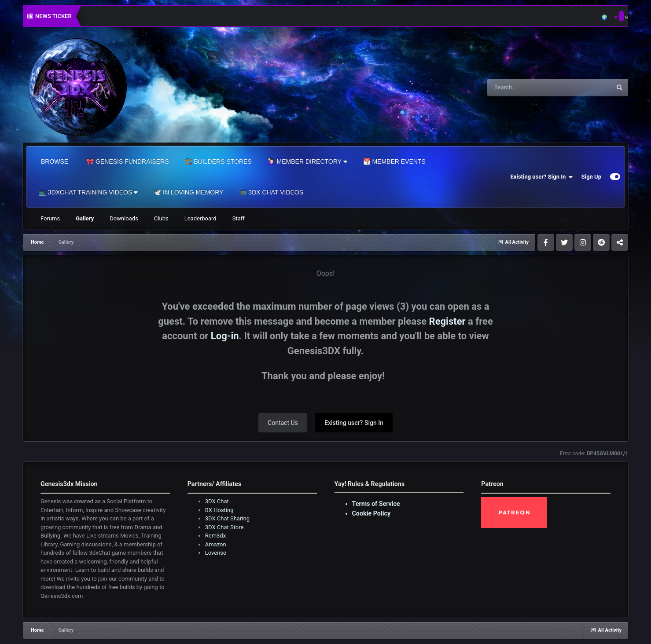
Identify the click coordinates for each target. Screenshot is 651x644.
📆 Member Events (394, 161)
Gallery (85, 218)
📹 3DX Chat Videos (271, 192)
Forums (50, 218)
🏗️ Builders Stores (218, 161)
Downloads (124, 218)
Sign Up (591, 177)
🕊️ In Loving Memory (188, 192)
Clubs (161, 218)
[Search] (527, 88)
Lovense (216, 553)
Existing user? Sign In (542, 177)
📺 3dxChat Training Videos (88, 192)
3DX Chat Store (224, 527)
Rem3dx (215, 536)
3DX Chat (217, 501)
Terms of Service (376, 504)
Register (447, 321)
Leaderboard (200, 218)
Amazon (216, 544)
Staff (239, 218)
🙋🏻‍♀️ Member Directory (307, 161)
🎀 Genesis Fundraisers (127, 161)
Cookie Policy (371, 513)
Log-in (225, 336)
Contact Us (283, 423)
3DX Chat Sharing (227, 518)
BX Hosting (219, 510)
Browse (55, 161)
